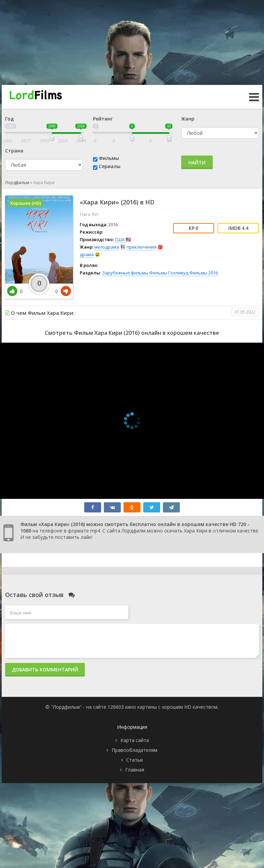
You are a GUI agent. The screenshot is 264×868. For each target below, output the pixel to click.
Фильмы (109, 158)
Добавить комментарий (45, 670)
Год (10, 119)
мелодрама (107, 247)
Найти (197, 162)
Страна (14, 151)
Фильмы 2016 (204, 273)
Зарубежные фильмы (125, 273)
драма (87, 254)
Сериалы (110, 166)
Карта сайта (135, 740)
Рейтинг (103, 119)
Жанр (188, 119)
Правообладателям (135, 750)
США (120, 239)
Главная (135, 770)
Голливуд (178, 273)
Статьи (135, 760)
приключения (142, 247)
